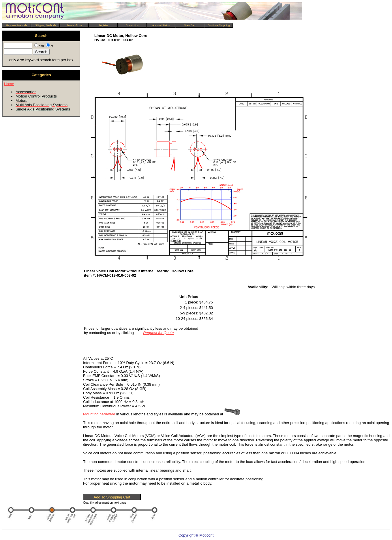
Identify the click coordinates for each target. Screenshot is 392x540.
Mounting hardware (99, 414)
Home (9, 84)
